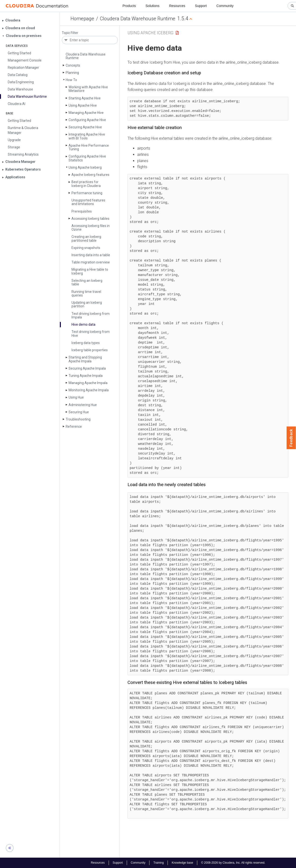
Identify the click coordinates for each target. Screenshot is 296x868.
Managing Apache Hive (86, 113)
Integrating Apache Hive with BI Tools (87, 136)
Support (201, 6)
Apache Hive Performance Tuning (89, 147)
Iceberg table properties (90, 350)
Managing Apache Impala (88, 383)
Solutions (153, 6)
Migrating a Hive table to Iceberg (90, 271)
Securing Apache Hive (85, 127)
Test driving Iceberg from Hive (91, 334)
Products (129, 6)
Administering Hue (83, 405)
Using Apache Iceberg (85, 167)
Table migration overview (91, 262)
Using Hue (76, 397)
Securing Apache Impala (87, 368)
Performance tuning (87, 193)
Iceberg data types (86, 343)
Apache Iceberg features (90, 175)
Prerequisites (82, 211)
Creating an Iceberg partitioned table (86, 238)
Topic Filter (70, 33)
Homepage (82, 19)
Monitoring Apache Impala (89, 390)
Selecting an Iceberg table (87, 282)
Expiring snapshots (86, 248)
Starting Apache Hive (85, 98)
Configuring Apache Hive (87, 120)
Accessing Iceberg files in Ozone (91, 228)
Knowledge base (182, 863)
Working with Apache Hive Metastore (88, 89)
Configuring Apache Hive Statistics (87, 158)
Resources (177, 6)
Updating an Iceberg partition (87, 304)
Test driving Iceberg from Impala (91, 315)
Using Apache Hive (83, 105)
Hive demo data (83, 324)
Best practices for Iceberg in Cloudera (86, 184)
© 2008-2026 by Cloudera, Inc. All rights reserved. (233, 863)
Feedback (291, 438)
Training (159, 863)
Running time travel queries (86, 293)
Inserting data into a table (91, 255)
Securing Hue (79, 412)
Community (225, 6)
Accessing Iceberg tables (90, 219)
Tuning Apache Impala (86, 376)
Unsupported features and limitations (88, 202)
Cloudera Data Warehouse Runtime (138, 19)
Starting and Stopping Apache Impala (85, 359)
